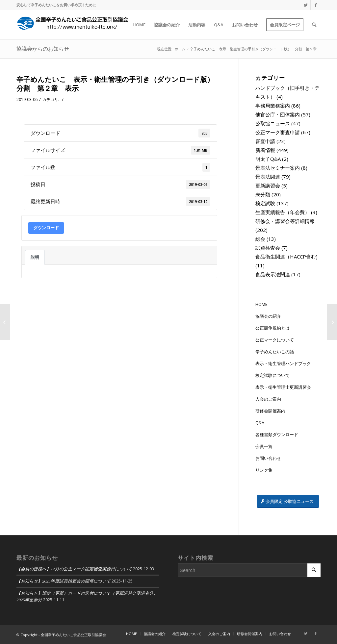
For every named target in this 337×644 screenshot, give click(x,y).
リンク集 (264, 470)
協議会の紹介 (268, 316)
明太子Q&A (268, 159)
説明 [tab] (35, 257)
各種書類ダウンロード (277, 434)
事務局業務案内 (273, 106)
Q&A (260, 423)
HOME (261, 304)
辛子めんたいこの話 (275, 352)
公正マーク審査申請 (278, 132)
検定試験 (265, 203)
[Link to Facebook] (316, 5)
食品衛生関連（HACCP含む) (286, 257)
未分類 (263, 194)
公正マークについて (275, 340)
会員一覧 (264, 446)
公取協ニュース (273, 123)
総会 (260, 239)
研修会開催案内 (270, 411)
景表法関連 (268, 177)
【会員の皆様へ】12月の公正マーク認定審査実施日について (74, 569)
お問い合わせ (268, 458)
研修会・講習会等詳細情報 (285, 221)
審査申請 (265, 141)
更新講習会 (268, 186)
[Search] (314, 25)
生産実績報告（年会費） (283, 212)
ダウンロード (46, 228)
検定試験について (272, 375)
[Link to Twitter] (306, 5)
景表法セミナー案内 (278, 168)
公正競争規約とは (272, 328)
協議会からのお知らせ (43, 49)
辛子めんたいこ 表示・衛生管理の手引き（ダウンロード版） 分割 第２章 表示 (119, 84)
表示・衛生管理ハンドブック (283, 363)
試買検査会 (268, 248)
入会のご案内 (268, 399)
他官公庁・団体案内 (278, 114)
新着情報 (265, 150)
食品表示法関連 (273, 274)
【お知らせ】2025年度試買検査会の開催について (64, 581)
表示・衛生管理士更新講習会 (283, 387)
